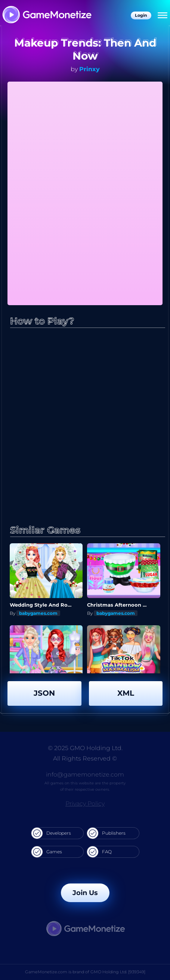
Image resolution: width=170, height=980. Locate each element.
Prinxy (89, 69)
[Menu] (163, 16)
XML (126, 693)
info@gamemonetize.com (85, 774)
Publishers (106, 833)
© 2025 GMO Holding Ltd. (85, 748)
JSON (44, 693)
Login (141, 15)
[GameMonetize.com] (47, 15)
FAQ (99, 852)
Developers (51, 833)
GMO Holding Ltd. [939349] (118, 972)
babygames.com (38, 613)
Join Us (85, 893)
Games (47, 852)
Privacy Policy (85, 804)
